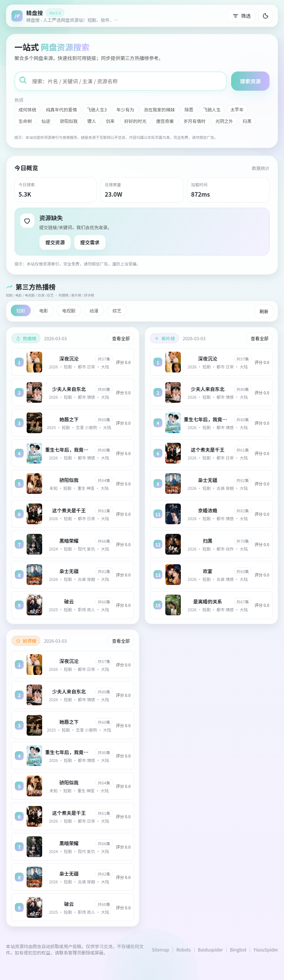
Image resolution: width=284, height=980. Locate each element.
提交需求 (90, 242)
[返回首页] (67, 16)
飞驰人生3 (97, 109)
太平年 (237, 109)
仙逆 (46, 121)
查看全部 (121, 338)
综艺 (117, 310)
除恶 (189, 109)
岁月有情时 (195, 121)
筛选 (241, 16)
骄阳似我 (69, 121)
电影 (44, 310)
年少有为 (125, 109)
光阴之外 (224, 121)
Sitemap (161, 949)
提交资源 (55, 242)
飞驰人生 (212, 109)
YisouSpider (266, 949)
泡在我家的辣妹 (159, 109)
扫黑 (247, 121)
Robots (184, 949)
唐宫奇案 (165, 121)
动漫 (94, 310)
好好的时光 (135, 121)
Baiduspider (210, 949)
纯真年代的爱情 (61, 109)
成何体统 (27, 109)
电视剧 (69, 310)
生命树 (25, 121)
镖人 (92, 121)
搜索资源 (250, 81)
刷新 (264, 311)
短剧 (21, 310)
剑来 (110, 121)
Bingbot (238, 949)
